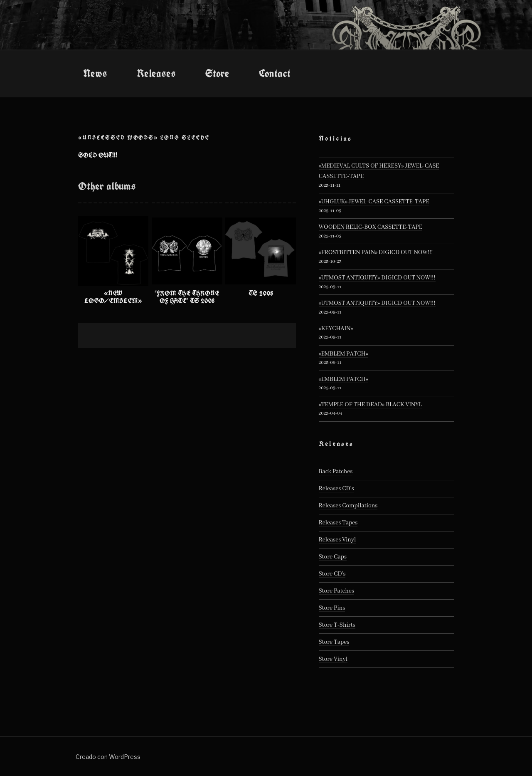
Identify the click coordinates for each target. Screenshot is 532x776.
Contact (275, 73)
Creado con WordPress (108, 757)
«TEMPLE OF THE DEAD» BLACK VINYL (370, 405)
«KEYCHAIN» (336, 329)
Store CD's (332, 574)
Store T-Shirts (337, 625)
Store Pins (332, 608)
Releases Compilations (348, 506)
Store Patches (336, 591)
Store (217, 73)
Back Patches (336, 472)
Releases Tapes (338, 523)
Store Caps (333, 557)
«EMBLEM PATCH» (344, 354)
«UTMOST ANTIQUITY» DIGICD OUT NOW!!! (377, 278)
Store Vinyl (333, 659)
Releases (156, 73)
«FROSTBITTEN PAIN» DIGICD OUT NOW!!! (376, 252)
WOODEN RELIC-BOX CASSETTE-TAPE (371, 227)
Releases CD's (336, 489)
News (95, 73)
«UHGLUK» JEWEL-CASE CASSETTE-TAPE (374, 202)
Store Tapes (334, 642)
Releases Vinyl (337, 540)
